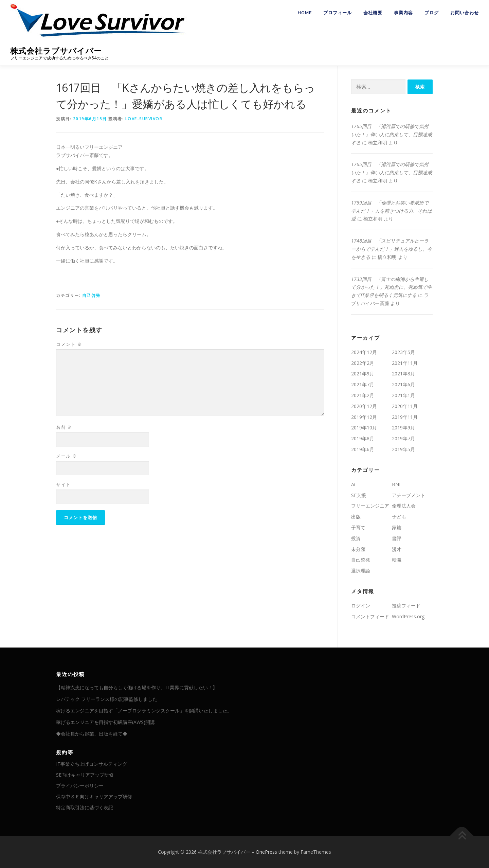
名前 (64, 427)
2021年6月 (403, 384)
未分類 (358, 549)
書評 (397, 538)
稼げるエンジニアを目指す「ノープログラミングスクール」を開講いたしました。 (144, 711)
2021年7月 (363, 384)
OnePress (266, 852)
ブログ (432, 13)
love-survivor (144, 119)
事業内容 (403, 13)
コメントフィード (370, 616)
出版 (356, 517)
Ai (353, 484)
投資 (356, 538)
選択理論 (361, 571)
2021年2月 (363, 395)
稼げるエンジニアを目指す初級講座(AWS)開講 (105, 722)
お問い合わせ (465, 13)
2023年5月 (403, 352)
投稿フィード (406, 606)
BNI (396, 484)
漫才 (397, 549)
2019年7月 (403, 438)
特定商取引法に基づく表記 (85, 807)
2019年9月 (403, 428)
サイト (64, 484)
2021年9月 (363, 374)
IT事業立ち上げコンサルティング (92, 764)
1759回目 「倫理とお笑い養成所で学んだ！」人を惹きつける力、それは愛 (392, 211)
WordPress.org (408, 616)
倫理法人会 (404, 506)
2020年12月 (364, 406)
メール (67, 456)
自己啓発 (91, 295)
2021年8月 (403, 374)
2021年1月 (403, 395)
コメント (69, 344)
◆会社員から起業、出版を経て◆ (92, 734)
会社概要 (373, 13)
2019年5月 (403, 449)
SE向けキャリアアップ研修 (85, 775)
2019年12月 (364, 417)
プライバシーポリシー (80, 786)
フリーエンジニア (370, 506)
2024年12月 (364, 352)
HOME (305, 13)
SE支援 (359, 495)
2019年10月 (364, 428)
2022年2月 (363, 363)
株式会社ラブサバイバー (56, 51)
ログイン (361, 606)
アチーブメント (409, 495)
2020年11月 (405, 406)
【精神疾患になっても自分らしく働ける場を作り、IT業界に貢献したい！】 (137, 687)
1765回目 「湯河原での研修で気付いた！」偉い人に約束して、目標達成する (392, 134)
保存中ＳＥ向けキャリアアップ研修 (94, 796)
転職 (397, 560)
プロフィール (338, 13)
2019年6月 (363, 449)
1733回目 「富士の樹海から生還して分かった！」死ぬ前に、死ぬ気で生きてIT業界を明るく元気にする (392, 287)
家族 (397, 527)
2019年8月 (363, 438)
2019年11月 (405, 417)
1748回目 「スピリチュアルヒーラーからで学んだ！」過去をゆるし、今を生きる (392, 249)
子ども (399, 517)
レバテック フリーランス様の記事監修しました (107, 699)
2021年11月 (405, 363)
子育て (358, 527)
